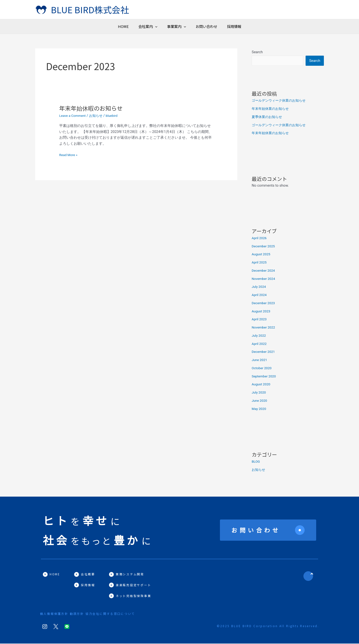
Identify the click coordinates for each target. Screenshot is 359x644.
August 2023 (262, 312)
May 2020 (260, 409)
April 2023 (260, 320)
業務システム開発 (131, 575)
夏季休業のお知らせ (268, 117)
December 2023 (264, 303)
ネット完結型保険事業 (134, 596)
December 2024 (264, 271)
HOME (85, 26)
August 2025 (262, 255)
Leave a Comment (74, 116)
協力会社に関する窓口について (123, 614)
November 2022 (264, 328)
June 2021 (260, 360)
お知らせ (99, 116)
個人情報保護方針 (54, 614)
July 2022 (260, 336)
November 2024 (264, 279)
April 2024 (260, 295)
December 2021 (264, 352)
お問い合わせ (226, 26)
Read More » (69, 155)
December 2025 (264, 247)
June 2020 (260, 401)
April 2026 (260, 238)
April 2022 (260, 344)
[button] (136, 26)
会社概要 (88, 575)
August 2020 (262, 385)
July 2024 (260, 287)
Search (257, 52)
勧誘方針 (83, 614)
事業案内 (176, 26)
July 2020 (260, 393)
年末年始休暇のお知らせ (93, 108)
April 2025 (260, 263)
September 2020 (265, 377)
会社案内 (129, 26)
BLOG (256, 462)
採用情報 (273, 26)
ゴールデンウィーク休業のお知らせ (281, 101)
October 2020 (263, 368)
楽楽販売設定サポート (134, 585)
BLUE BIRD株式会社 (90, 9)
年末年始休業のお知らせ (272, 109)
